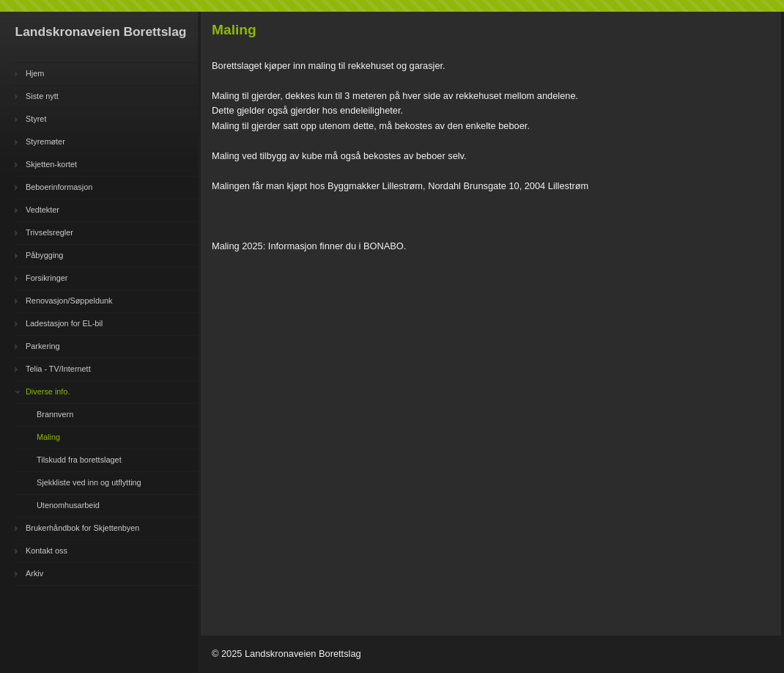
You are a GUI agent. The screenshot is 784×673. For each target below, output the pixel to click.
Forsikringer (47, 278)
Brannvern (55, 414)
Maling (48, 437)
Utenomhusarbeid (68, 505)
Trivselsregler (49, 232)
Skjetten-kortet (51, 164)
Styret (36, 119)
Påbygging (44, 255)
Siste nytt (42, 96)
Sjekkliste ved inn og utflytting (89, 482)
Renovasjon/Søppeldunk (69, 301)
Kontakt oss (47, 551)
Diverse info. (48, 391)
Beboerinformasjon (59, 187)
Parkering (43, 346)
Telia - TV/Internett (58, 369)
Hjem (35, 73)
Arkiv (34, 573)
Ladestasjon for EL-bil (64, 323)
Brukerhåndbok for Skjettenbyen (82, 528)
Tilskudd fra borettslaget (79, 460)
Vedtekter (42, 210)
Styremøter (45, 141)
